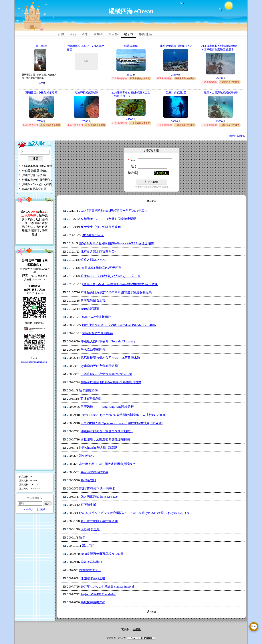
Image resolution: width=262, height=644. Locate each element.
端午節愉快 (87, 456)
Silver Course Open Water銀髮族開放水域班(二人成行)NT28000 (123, 415)
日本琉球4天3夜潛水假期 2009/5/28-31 (107, 374)
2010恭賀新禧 (90, 309)
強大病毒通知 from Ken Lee (99, 497)
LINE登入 (29, 509)
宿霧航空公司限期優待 (98, 333)
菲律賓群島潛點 (91, 399)
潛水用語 (88, 546)
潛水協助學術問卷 (93, 350)
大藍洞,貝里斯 (90, 529)
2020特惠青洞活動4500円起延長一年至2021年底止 (113, 211)
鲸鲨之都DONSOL (93, 260)
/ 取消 (151, 182)
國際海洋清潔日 (91, 562)
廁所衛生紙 (88, 505)
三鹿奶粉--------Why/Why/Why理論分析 (107, 407)
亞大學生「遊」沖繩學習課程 (101, 227)
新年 (82, 538)
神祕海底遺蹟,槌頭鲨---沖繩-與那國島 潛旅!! (111, 382)
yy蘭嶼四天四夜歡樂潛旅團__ (101, 366)
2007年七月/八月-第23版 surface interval (107, 587)
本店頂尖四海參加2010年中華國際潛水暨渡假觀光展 (116, 292)
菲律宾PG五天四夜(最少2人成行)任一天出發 (111, 276)
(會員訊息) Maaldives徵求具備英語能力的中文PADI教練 (120, 284)
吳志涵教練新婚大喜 (95, 472)
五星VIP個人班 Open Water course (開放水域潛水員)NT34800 (122, 423)
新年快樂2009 (88, 390)
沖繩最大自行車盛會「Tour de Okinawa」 (109, 341)
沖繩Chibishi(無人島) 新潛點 (98, 448)
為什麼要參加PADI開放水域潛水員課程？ (107, 464)
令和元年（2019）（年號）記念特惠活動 (109, 219)
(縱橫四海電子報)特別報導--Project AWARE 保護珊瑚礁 (116, 243)
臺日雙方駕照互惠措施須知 (99, 521)
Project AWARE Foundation (98, 594)
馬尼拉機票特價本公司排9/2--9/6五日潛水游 (110, 358)
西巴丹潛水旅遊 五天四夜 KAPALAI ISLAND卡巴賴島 (119, 325)
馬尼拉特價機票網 (93, 602)
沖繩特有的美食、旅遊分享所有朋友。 (107, 431)
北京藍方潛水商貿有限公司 (99, 252)
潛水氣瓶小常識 (93, 235)
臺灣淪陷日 (88, 480)
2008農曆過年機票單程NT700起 (102, 554)
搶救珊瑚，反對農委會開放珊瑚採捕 (105, 439)
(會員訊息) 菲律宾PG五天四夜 (101, 268)
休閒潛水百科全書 (93, 578)
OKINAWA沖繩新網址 (96, 317)
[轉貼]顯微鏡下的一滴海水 (97, 488)
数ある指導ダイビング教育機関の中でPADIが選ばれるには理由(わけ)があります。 (136, 513)
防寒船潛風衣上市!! (94, 301)
